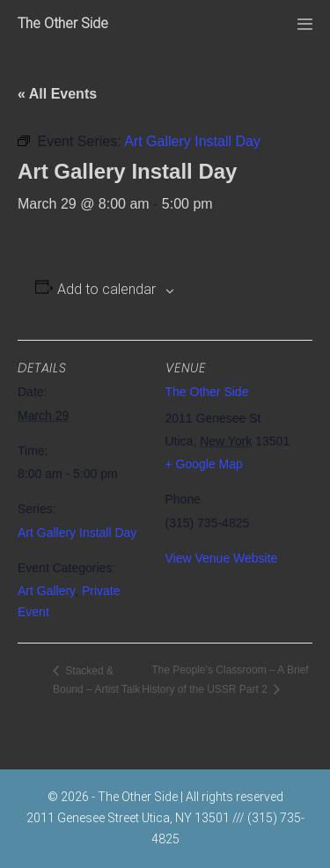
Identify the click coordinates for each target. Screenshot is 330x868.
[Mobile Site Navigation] (305, 24)
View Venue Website (222, 558)
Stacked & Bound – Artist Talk (96, 680)
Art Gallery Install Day (77, 533)
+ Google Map (204, 464)
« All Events (57, 94)
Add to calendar (106, 289)
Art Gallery (46, 591)
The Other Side (63, 23)
